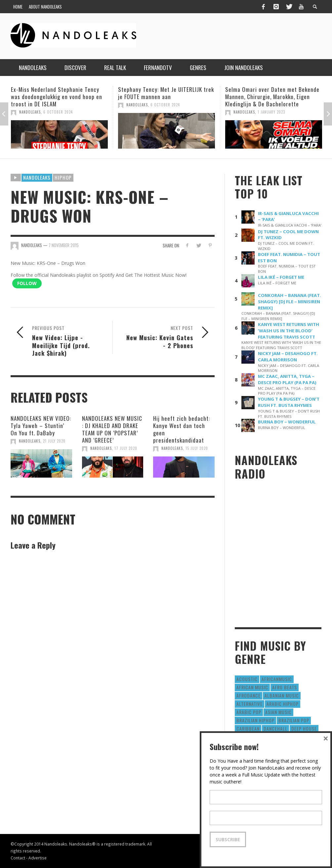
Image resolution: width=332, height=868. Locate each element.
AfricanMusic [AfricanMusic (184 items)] (277, 679)
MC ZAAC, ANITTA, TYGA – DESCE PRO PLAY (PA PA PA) (287, 379)
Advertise (38, 858)
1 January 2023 (271, 112)
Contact (18, 858)
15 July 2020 (197, 448)
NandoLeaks (30, 112)
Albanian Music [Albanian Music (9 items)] (282, 695)
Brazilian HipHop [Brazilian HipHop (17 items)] (255, 720)
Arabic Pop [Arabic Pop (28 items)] (249, 712)
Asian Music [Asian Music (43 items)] (278, 712)
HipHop (63, 177)
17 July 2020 (126, 448)
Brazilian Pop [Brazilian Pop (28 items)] (294, 720)
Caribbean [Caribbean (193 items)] (248, 728)
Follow (27, 283)
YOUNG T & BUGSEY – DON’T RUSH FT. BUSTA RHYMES (289, 402)
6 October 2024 (58, 112)
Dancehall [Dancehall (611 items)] (275, 728)
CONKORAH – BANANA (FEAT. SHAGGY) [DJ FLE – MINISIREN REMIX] (290, 302)
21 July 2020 (54, 441)
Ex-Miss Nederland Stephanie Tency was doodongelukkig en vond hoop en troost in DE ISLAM (57, 97)
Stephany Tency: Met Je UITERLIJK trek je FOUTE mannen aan (166, 93)
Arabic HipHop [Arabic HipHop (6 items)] (283, 704)
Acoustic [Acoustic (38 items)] (247, 679)
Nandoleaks (37, 177)
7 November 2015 (64, 245)
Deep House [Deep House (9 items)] (304, 728)
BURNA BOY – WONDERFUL (287, 422)
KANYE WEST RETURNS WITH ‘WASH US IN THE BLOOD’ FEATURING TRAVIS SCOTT (289, 331)
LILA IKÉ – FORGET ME (281, 277)
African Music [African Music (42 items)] (252, 687)
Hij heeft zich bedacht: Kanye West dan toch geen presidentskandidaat (182, 429)
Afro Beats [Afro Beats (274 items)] (285, 687)
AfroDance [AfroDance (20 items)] (249, 695)
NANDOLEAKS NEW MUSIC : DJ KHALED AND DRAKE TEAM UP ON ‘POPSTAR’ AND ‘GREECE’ (112, 429)
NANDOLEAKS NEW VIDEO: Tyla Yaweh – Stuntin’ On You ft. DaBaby (41, 426)
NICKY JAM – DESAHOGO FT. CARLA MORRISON (288, 357)
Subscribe (228, 839)
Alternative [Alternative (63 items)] (249, 704)
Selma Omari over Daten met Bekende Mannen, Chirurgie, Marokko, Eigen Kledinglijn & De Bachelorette (272, 97)
